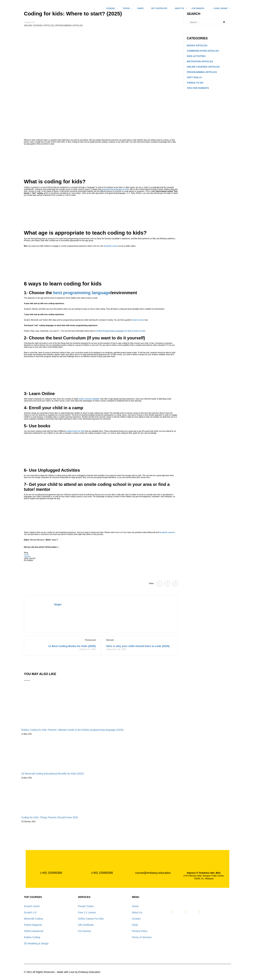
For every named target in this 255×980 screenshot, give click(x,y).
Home (135, 906)
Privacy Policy (140, 931)
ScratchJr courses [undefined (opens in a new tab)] (167, 532)
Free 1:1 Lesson (87, 912)
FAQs (135, 925)
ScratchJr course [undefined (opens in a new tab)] (111, 246)
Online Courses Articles (39, 26)
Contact (136, 919)
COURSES (111, 8)
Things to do (195, 83)
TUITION (126, 8)
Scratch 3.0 (30, 912)
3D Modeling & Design (36, 943)
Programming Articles (69, 26)
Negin (58, 604)
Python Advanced (34, 931)
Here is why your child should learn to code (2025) (138, 646)
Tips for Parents (198, 88)
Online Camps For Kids (91, 919)
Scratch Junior (32, 906)
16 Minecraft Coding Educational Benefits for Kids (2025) (53, 774)
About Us (137, 912)
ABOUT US (179, 8)
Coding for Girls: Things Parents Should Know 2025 (50, 817)
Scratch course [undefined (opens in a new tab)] (138, 320)
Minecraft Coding (33, 919)
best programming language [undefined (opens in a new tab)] (82, 293)
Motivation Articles (200, 61)
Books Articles (197, 45)
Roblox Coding (32, 937)
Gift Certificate (159, 8)
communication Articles (203, 51)
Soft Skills (194, 77)
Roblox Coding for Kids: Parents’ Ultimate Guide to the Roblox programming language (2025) (72, 730)
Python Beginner (33, 925)
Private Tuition (86, 906)
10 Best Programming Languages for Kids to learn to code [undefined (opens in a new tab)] (121, 331)
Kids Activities (196, 56)
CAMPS (140, 8)
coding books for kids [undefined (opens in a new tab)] (75, 431)
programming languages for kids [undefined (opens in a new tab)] (115, 189)
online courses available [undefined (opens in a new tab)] (89, 399)
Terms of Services (142, 937)
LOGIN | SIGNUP (220, 9)
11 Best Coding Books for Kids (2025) (72, 646)
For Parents (198, 8)
